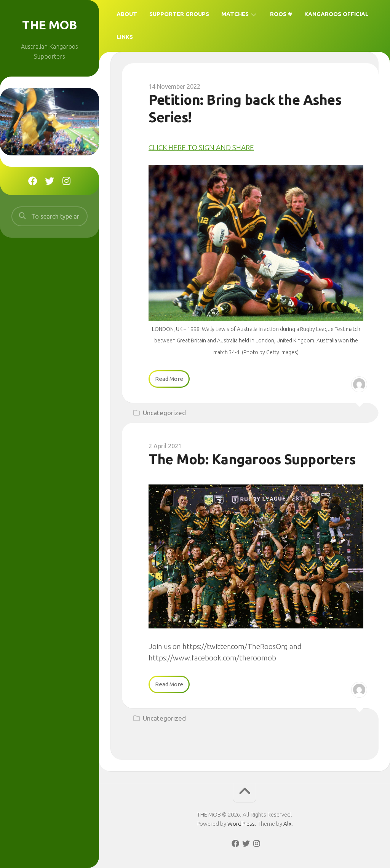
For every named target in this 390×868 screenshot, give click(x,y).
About (127, 14)
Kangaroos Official (336, 14)
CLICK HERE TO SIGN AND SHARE (201, 147)
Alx (287, 824)
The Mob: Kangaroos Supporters (252, 459)
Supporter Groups (179, 14)
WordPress (241, 824)
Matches (235, 14)
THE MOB (50, 25)
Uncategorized (164, 413)
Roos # (281, 14)
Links (125, 37)
